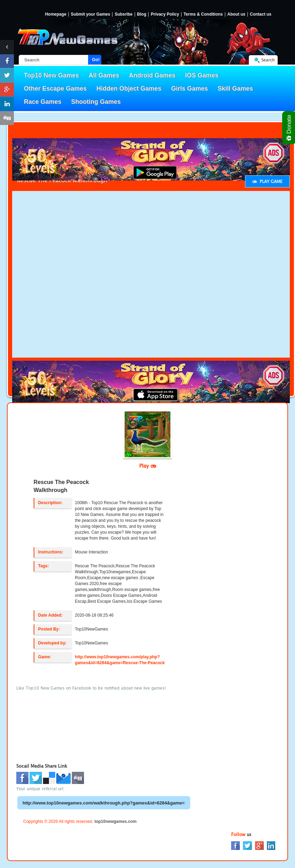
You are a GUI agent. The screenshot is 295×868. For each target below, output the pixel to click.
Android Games (152, 75)
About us (236, 14)
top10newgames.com (115, 821)
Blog (142, 14)
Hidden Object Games (129, 89)
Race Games (43, 102)
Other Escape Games (55, 89)
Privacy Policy (165, 14)
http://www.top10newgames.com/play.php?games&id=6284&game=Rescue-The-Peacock (120, 660)
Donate (289, 128)
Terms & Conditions (203, 14)
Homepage (56, 14)
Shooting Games (96, 102)
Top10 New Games (52, 75)
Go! (96, 60)
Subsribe (123, 14)
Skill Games (235, 89)
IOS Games (202, 75)
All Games (104, 75)
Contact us (261, 14)
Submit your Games (90, 14)
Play (148, 466)
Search (268, 60)
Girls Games (189, 89)
